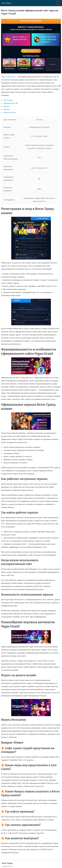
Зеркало (6, 106)
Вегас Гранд (6, 3)
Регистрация (8, 100)
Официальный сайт (11, 103)
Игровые (7, 109)
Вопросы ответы (10, 112)
